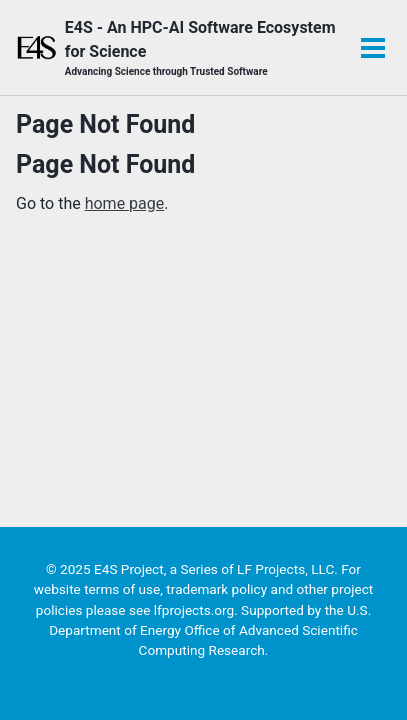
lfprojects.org (194, 610)
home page (125, 203)
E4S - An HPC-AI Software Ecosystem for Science (202, 48)
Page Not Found (105, 124)
